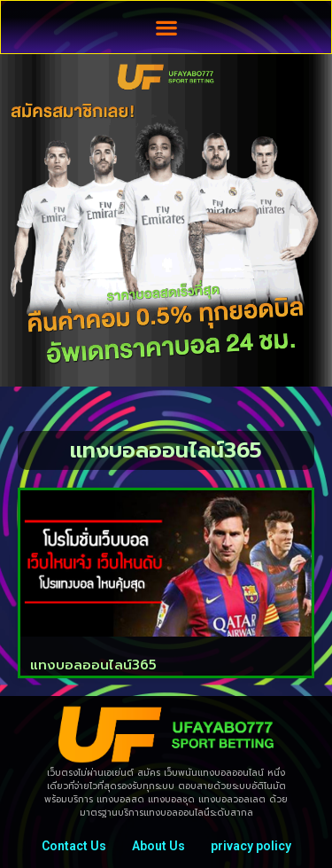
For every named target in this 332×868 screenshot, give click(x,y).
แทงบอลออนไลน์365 (93, 665)
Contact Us (74, 846)
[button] (166, 27)
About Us (158, 846)
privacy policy (251, 846)
